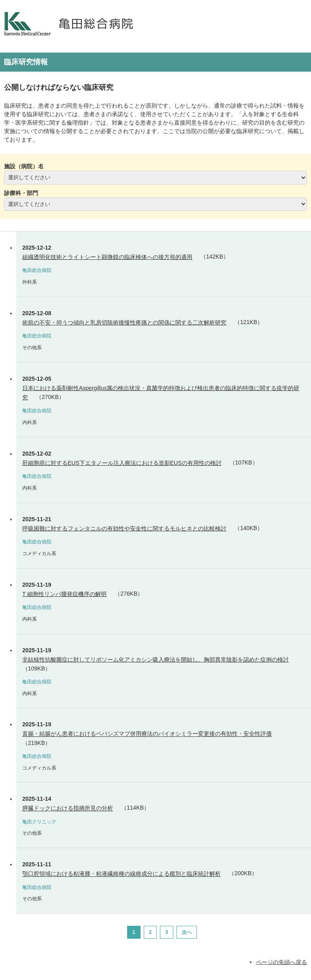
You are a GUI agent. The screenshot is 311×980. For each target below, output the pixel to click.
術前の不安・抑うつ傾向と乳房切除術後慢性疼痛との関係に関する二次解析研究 (124, 322)
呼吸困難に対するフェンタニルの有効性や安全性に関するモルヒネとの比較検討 (124, 528)
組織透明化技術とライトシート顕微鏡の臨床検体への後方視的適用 (107, 257)
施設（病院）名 (24, 166)
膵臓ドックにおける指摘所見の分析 (68, 808)
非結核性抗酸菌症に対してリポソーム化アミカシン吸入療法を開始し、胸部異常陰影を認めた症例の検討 (155, 660)
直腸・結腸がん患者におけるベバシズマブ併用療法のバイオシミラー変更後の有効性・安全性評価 (147, 734)
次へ (187, 932)
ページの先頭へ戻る (281, 962)
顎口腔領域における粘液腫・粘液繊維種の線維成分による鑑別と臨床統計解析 (121, 874)
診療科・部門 (21, 193)
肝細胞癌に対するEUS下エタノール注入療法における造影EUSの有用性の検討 (122, 463)
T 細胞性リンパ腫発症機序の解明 (64, 594)
